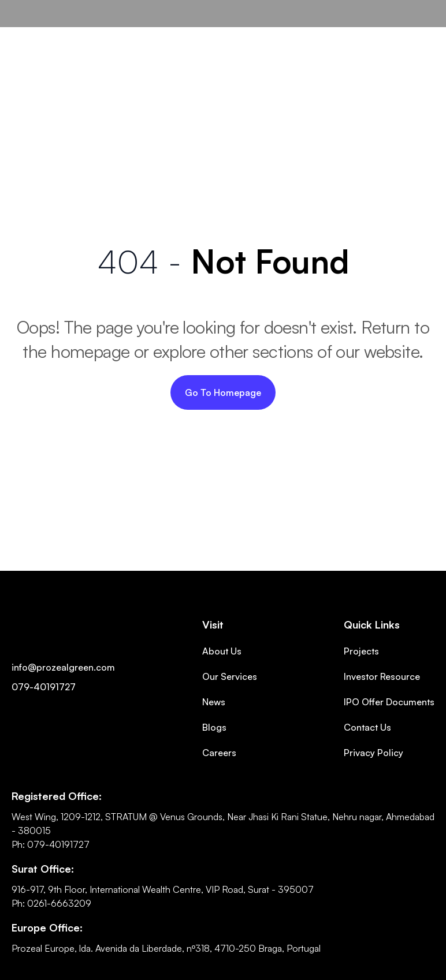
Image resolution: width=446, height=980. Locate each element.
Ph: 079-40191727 (51, 844)
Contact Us (367, 727)
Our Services (230, 676)
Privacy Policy (373, 753)
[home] (51, 14)
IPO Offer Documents (389, 702)
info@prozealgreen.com (63, 667)
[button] (421, 31)
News (214, 702)
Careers (219, 753)
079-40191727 (44, 687)
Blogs (214, 727)
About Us (222, 651)
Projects (361, 651)
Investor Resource (382, 676)
